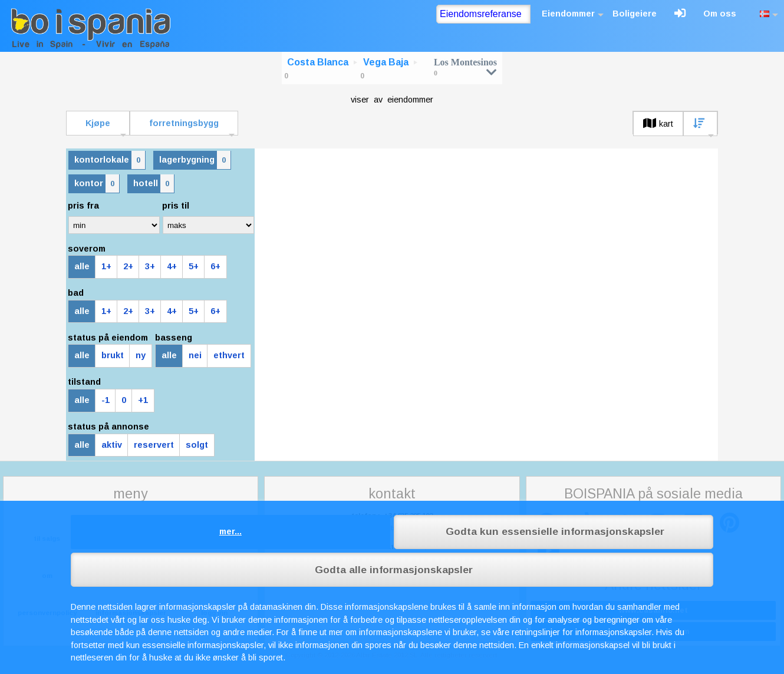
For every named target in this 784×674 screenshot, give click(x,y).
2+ (128, 266)
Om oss (720, 14)
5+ (194, 266)
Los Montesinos (465, 67)
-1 (106, 400)
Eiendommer (568, 14)
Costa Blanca (318, 62)
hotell (154, 184)
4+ (172, 266)
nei (195, 355)
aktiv (112, 445)
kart (658, 124)
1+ (106, 266)
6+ (215, 266)
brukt (113, 355)
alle (82, 266)
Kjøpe (98, 123)
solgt (197, 445)
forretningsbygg (184, 123)
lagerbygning (195, 160)
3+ (150, 266)
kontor (97, 184)
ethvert (229, 355)
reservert (154, 445)
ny (141, 355)
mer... (230, 531)
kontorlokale (110, 160)
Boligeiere (635, 14)
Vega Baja (386, 62)
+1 (143, 400)
